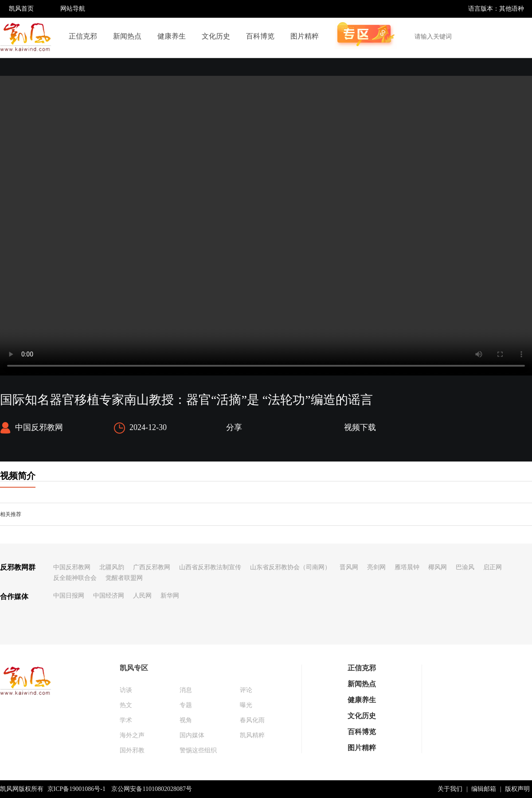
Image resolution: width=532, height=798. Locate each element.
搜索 (520, 36)
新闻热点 (127, 36)
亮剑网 (376, 567)
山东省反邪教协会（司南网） (290, 567)
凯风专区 (134, 668)
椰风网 (438, 567)
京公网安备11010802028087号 (151, 789)
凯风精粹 (252, 735)
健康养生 (172, 36)
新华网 (170, 596)
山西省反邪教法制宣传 (210, 567)
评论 (246, 690)
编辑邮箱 (484, 789)
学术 (126, 720)
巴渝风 (465, 567)
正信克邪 (83, 36)
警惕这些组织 (198, 750)
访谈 (126, 690)
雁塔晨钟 (407, 567)
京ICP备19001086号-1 (76, 789)
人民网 (142, 596)
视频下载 (360, 427)
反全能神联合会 (75, 578)
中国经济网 (109, 596)
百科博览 (260, 36)
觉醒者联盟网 (124, 578)
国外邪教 (132, 750)
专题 (186, 705)
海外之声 (132, 735)
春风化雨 (252, 720)
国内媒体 (192, 735)
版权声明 (517, 789)
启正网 (493, 567)
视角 (186, 720)
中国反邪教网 (72, 567)
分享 (234, 427)
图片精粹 (305, 36)
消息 (186, 690)
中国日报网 (69, 596)
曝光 (246, 705)
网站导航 (73, 9)
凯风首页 (21, 9)
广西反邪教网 (152, 567)
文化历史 (216, 36)
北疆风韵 (112, 567)
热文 (126, 705)
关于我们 (450, 789)
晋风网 (349, 567)
